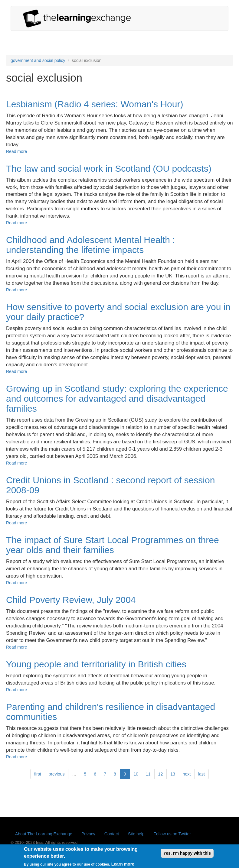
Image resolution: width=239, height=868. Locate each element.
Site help (136, 834)
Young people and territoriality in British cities (96, 664)
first (38, 774)
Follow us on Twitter (172, 834)
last (201, 774)
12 (161, 774)
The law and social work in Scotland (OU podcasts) (109, 168)
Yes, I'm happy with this (187, 855)
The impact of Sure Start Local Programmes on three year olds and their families (113, 545)
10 (136, 774)
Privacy (88, 834)
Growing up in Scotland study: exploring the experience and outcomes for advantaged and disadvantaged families (117, 398)
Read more (16, 151)
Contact (112, 834)
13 (173, 774)
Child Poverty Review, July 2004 (71, 600)
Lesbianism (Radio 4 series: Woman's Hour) (95, 104)
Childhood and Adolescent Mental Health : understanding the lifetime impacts (91, 245)
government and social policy (38, 60)
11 (148, 774)
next (187, 774)
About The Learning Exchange (44, 834)
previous (57, 774)
